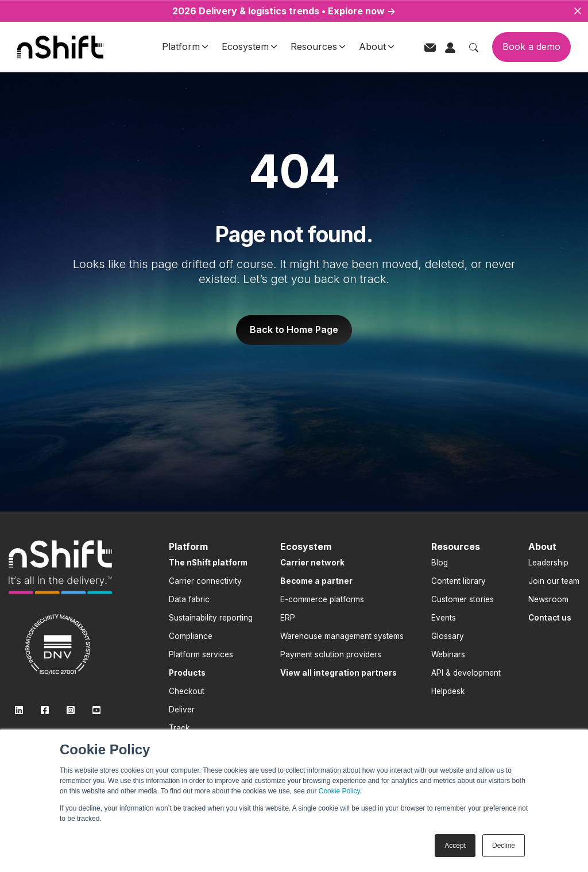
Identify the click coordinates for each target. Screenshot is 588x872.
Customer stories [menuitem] (463, 599)
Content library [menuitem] (459, 581)
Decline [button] (504, 846)
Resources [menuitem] (456, 547)
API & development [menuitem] (466, 673)
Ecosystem (249, 46)
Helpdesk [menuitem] (448, 691)
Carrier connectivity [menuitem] (205, 581)
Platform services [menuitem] (201, 654)
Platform (185, 46)
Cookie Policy (339, 791)
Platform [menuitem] (188, 547)
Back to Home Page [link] (294, 330)
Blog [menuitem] (440, 563)
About (376, 46)
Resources (318, 46)
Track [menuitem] (179, 728)
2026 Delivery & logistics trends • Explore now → (284, 11)
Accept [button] (455, 846)
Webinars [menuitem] (448, 654)
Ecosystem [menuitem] (306, 547)
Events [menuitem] (444, 618)
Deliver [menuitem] (182, 710)
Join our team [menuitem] (554, 581)
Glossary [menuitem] (448, 636)
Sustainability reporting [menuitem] (211, 618)
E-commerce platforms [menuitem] (322, 599)
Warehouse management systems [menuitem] (342, 636)
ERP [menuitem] (288, 618)
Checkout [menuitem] (187, 691)
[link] (60, 567)
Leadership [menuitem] (548, 563)
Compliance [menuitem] (191, 636)
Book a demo (531, 46)
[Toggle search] (474, 46)
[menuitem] (208, 563)
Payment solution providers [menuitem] (331, 654)
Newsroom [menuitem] (548, 599)
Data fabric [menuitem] (189, 599)
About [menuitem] (542, 547)
